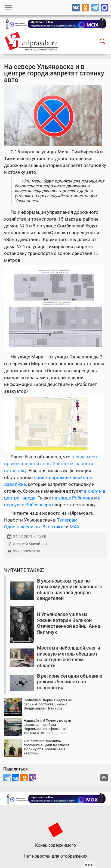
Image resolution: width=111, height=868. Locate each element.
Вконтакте (54, 527)
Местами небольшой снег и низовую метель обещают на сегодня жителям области (69, 657)
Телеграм (67, 520)
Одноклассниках (22, 527)
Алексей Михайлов (30, 544)
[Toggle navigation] (8, 8)
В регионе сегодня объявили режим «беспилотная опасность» (70, 682)
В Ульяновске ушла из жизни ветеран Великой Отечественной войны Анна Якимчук (69, 623)
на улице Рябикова (73, 498)
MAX (75, 527)
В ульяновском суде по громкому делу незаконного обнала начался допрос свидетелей (70, 590)
